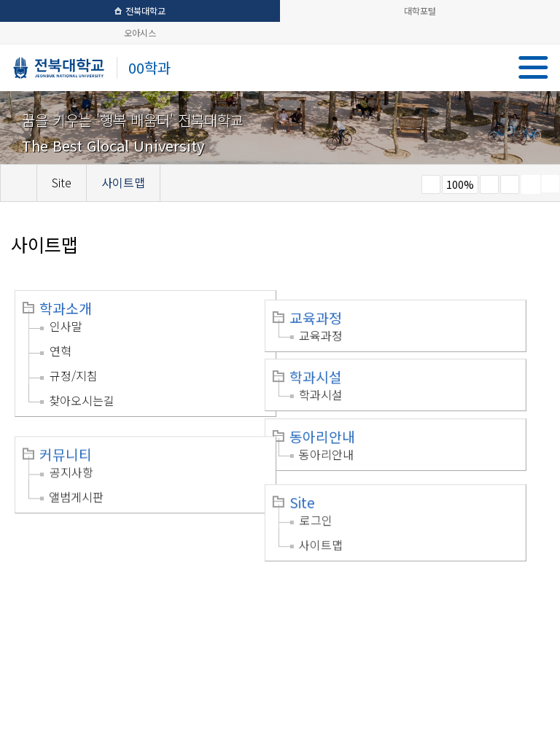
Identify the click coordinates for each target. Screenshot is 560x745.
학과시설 (335, 367)
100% (460, 184)
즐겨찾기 (510, 184)
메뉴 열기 (533, 67)
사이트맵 (340, 529)
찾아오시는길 (82, 400)
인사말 (66, 326)
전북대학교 (140, 11)
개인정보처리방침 (60, 601)
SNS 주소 (551, 184)
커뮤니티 (66, 442)
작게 (431, 184)
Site (321, 487)
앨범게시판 (76, 484)
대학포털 (420, 11)
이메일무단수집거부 (162, 601)
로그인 (335, 504)
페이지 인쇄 (531, 184)
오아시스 (140, 32)
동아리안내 (341, 427)
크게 (489, 184)
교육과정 (335, 308)
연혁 (61, 351)
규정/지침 (74, 375)
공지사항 (71, 459)
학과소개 (66, 308)
